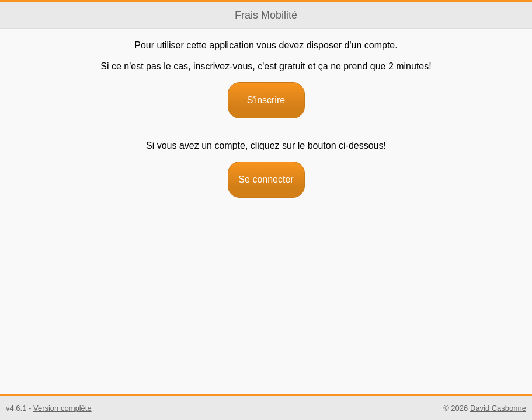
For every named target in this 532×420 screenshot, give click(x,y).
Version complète (62, 408)
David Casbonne (498, 408)
